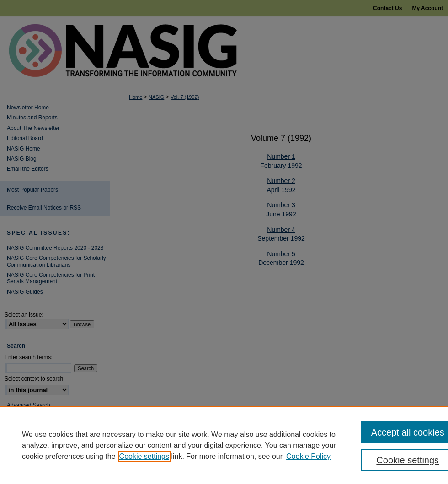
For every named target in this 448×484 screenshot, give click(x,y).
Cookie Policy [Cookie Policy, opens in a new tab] (308, 456)
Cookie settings (144, 456)
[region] (224, 445)
